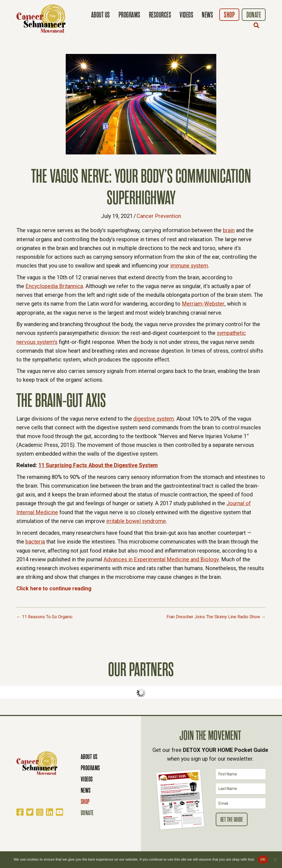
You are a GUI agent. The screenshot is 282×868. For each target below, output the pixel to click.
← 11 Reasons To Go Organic (44, 614)
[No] (275, 860)
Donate (254, 15)
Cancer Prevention (159, 216)
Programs (130, 15)
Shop (229, 15)
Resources (160, 15)
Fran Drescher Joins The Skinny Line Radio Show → (216, 614)
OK (263, 859)
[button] (258, 25)
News (207, 15)
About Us (101, 15)
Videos (186, 15)
